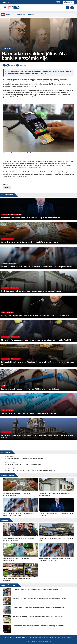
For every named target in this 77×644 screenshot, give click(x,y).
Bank (7, 187)
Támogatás (68, 2)
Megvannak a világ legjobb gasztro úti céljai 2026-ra (20, 14)
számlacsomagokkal (35, 168)
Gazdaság (8, 48)
